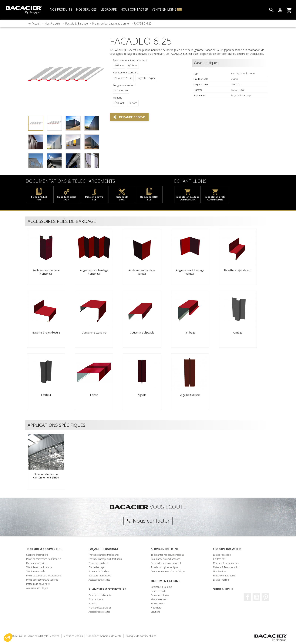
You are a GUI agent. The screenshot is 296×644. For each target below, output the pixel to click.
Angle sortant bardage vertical (142, 272)
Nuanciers (156, 608)
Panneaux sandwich (98, 563)
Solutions (155, 612)
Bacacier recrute (221, 580)
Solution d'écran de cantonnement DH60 (46, 476)
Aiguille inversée (190, 395)
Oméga (238, 332)
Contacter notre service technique (168, 571)
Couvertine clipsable (142, 332)
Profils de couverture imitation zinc (44, 576)
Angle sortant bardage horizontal (46, 272)
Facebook (247, 597)
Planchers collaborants (100, 595)
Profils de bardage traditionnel (104, 555)
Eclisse (94, 395)
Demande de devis (129, 117)
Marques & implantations (226, 563)
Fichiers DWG (158, 604)
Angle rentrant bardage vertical (190, 272)
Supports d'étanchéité (37, 555)
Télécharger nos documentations (167, 555)
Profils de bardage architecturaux (105, 559)
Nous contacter (148, 521)
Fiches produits (158, 591)
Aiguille (142, 395)
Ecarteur (46, 395)
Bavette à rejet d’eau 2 (46, 332)
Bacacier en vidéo (222, 555)
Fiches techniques (160, 595)
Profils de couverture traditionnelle (44, 559)
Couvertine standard (94, 332)
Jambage (190, 332)
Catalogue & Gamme (161, 587)
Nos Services (220, 571)
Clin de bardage (97, 567)
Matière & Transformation (226, 567)
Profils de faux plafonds (100, 608)
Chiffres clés (219, 559)
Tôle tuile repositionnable (39, 567)
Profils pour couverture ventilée (42, 580)
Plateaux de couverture (38, 584)
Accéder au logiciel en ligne (164, 567)
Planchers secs (96, 599)
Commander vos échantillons (165, 559)
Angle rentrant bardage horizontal (94, 272)
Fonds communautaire (224, 576)
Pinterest (266, 597)
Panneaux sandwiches (37, 563)
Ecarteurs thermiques (100, 576)
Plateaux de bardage (99, 571)
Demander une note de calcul (166, 563)
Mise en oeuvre (159, 599)
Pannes (92, 604)
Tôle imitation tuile (36, 571)
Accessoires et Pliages (37, 588)
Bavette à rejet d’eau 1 (238, 270)
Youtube (257, 597)
